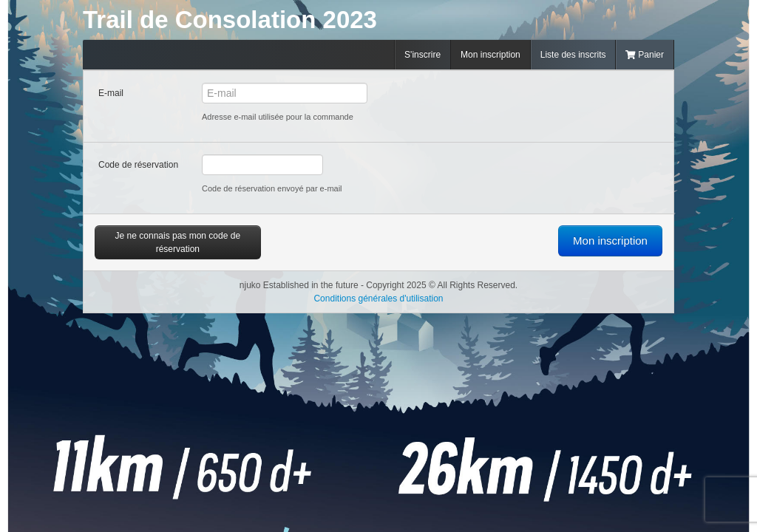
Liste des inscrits (573, 55)
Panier (645, 55)
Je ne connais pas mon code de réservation (178, 242)
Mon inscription (490, 55)
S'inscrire (422, 55)
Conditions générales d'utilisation (378, 299)
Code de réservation (138, 165)
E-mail (111, 93)
